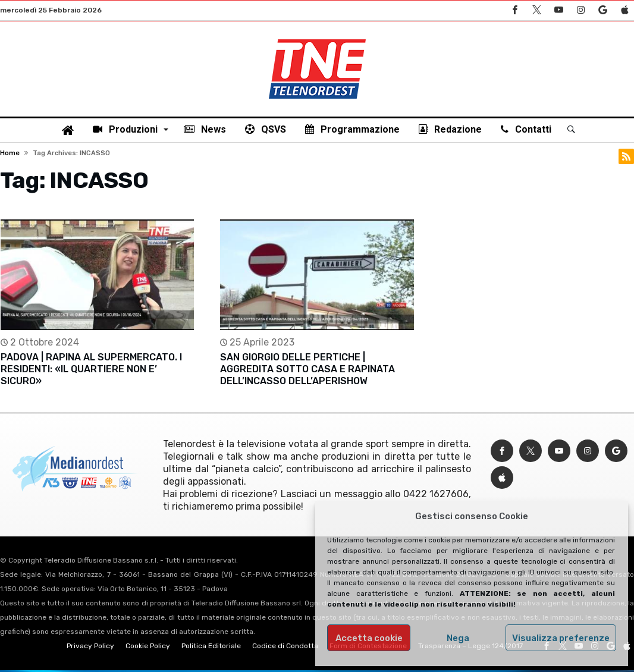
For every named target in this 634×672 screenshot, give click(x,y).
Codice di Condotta (285, 646)
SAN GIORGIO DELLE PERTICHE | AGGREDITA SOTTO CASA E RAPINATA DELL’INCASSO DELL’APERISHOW (307, 369)
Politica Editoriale (211, 646)
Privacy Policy (90, 646)
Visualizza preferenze (561, 638)
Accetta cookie (369, 638)
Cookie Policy (148, 646)
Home (10, 153)
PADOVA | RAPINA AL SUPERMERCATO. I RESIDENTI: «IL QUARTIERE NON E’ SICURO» (91, 369)
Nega (458, 638)
